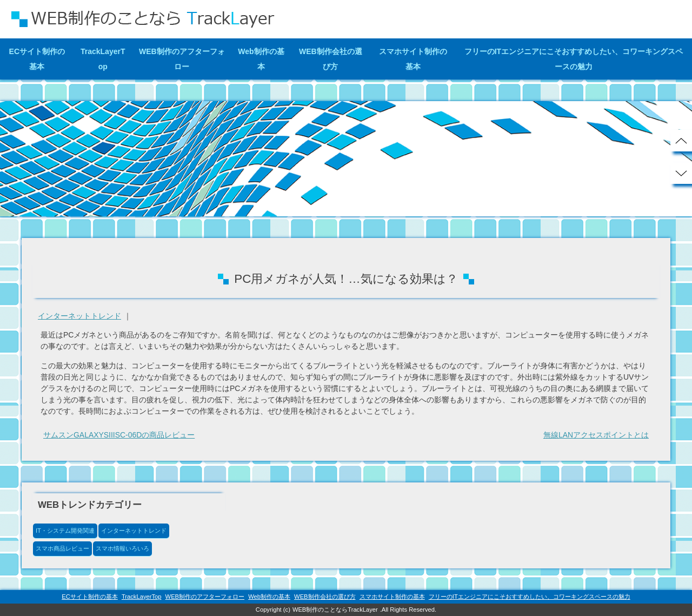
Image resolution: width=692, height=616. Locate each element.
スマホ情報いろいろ (122, 548)
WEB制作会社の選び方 (331, 59)
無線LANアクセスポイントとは (596, 435)
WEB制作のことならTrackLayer (335, 610)
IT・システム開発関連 (65, 531)
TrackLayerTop (103, 59)
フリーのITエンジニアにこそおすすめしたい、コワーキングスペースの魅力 (574, 59)
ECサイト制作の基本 (37, 59)
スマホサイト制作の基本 (413, 59)
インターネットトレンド (79, 316)
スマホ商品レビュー (62, 548)
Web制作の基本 (261, 59)
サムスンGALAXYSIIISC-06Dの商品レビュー (119, 435)
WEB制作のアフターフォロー (182, 59)
